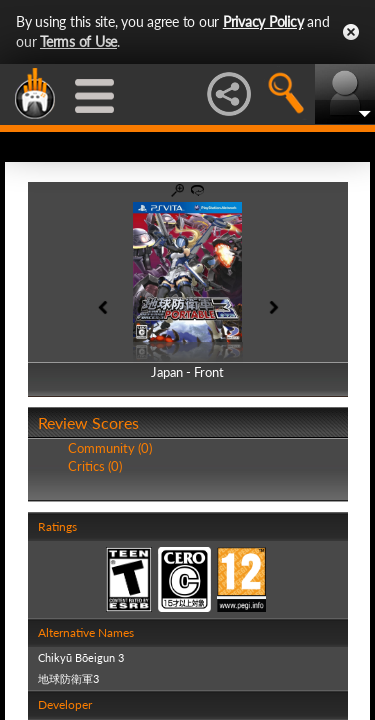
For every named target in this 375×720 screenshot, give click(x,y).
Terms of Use (78, 41)
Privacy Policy (263, 21)
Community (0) (110, 448)
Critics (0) (95, 466)
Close (351, 32)
